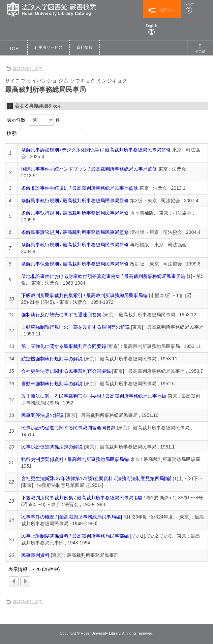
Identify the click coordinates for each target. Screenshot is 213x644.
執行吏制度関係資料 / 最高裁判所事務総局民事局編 (75, 459)
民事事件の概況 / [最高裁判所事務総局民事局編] (72, 517)
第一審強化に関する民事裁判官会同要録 (64, 346)
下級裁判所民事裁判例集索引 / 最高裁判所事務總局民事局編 (85, 295)
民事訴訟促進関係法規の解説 (52, 447)
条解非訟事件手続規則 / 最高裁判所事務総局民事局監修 (80, 188)
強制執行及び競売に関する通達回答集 (61, 315)
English (152, 29)
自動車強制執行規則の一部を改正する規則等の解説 (75, 327)
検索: (44, 134)
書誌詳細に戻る (24, 69)
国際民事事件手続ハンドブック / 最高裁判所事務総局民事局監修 (89, 169)
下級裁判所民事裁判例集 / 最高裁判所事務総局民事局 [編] (82, 498)
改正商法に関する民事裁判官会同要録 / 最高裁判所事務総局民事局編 (94, 396)
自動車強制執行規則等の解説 (52, 384)
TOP (14, 48)
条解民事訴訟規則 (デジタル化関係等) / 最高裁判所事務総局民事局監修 (96, 150)
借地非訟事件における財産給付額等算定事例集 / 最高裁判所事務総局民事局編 (103, 276)
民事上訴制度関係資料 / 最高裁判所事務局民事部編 (75, 536)
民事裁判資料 (35, 555)
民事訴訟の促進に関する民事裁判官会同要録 (68, 428)
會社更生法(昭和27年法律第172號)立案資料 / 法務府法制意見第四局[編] (96, 478)
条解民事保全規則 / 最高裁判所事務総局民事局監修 (75, 264)
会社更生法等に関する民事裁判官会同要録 (66, 371)
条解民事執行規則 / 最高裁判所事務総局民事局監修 (75, 201)
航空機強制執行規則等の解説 (52, 359)
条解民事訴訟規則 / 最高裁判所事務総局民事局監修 (75, 232)
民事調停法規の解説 (42, 415)
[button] (49, 48)
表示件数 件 (34, 120)
